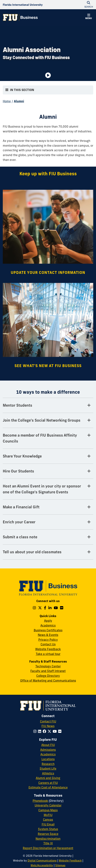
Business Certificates (48, 630)
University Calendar (48, 805)
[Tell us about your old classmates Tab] (48, 552)
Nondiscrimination (48, 839)
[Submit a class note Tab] (48, 537)
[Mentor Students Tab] (48, 405)
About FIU (48, 745)
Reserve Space (48, 834)
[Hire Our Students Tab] (48, 471)
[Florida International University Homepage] (23, 5)
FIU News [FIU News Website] (48, 726)
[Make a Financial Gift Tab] (48, 507)
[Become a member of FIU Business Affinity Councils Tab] (48, 438)
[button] (89, 17)
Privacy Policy (48, 640)
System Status (48, 829)
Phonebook (40, 801)
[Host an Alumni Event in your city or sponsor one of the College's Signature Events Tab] (48, 489)
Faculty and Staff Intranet (48, 671)
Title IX (48, 843)
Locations (48, 759)
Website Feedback (48, 649)
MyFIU (48, 815)
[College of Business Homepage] (20, 17)
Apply (48, 621)
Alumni (19, 101)
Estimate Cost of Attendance (48, 787)
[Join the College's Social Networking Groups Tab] (48, 420)
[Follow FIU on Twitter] (50, 731)
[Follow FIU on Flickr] (61, 731)
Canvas (48, 820)
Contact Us (48, 644)
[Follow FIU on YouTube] (55, 731)
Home (7, 101)
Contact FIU (48, 721)
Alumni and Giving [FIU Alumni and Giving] (48, 778)
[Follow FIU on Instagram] (36, 731)
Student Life (48, 769)
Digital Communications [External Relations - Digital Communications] (42, 861)
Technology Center (48, 666)
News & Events (48, 635)
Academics (48, 625)
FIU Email (48, 824)
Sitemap (60, 865)
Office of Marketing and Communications (48, 680)
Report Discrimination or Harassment (48, 848)
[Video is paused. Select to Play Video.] (48, 75)
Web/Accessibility (42, 865)
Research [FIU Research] (48, 764)
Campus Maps (48, 810)
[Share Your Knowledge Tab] (48, 456)
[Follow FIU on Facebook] (45, 731)
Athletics (48, 773)
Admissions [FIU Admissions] (48, 750)
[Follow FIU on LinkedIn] (40, 731)
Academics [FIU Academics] (48, 754)
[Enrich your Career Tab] (48, 522)
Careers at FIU (48, 783)
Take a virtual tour (48, 654)
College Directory (48, 676)
